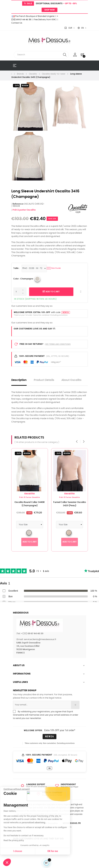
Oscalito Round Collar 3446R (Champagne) (39, 504)
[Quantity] (20, 292)
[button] (7, 862)
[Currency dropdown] (69, 28)
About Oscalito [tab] (71, 380)
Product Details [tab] (44, 380)
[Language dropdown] (82, 28)
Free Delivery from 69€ (44, 20)
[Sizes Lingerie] (34, 268)
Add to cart (51, 292)
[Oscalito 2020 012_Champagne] (37, 279)
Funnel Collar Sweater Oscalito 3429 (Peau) (78, 504)
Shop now (49, 10)
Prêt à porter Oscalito (24, 210)
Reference (18, 204)
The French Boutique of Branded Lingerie (33, 16)
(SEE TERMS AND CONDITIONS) (58, 344)
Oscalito (39, 494)
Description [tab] (19, 380)
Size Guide (54, 268)
